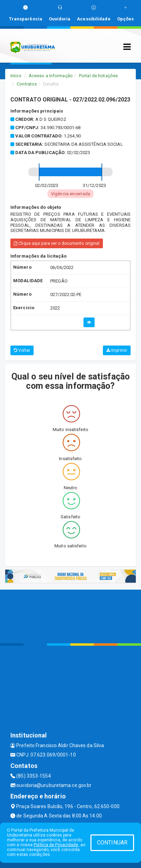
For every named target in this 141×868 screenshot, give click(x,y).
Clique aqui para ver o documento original (57, 243)
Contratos (27, 84)
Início (16, 76)
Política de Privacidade (56, 845)
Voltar (22, 350)
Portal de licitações (98, 76)
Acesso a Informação (51, 76)
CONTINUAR (112, 843)
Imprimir (117, 350)
